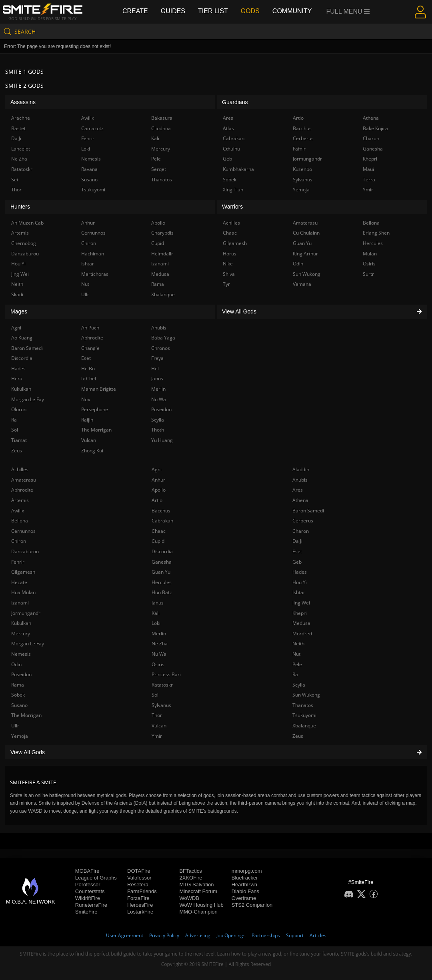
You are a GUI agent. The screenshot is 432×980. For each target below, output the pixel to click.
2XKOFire (191, 878)
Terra (369, 180)
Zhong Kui (92, 451)
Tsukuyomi (304, 715)
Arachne (21, 118)
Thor (157, 715)
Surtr (368, 274)
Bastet (18, 128)
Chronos (161, 348)
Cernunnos (23, 531)
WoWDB (189, 898)
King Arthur (305, 254)
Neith (298, 644)
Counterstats (90, 891)
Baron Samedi (308, 511)
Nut (296, 654)
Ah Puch (90, 328)
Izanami (20, 603)
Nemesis (21, 654)
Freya (157, 358)
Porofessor (88, 885)
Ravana (89, 169)
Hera (17, 379)
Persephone (95, 409)
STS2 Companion (252, 905)
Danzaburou (25, 551)
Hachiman (93, 254)
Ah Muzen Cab (27, 223)
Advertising (198, 935)
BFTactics (190, 871)
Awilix (18, 511)
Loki (156, 623)
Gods (250, 11)
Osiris (158, 664)
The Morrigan (26, 715)
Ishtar (299, 592)
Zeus (298, 736)
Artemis (20, 500)
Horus (230, 254)
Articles (318, 935)
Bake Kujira (375, 128)
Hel (155, 369)
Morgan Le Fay (28, 644)
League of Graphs (96, 878)
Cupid (158, 541)
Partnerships (266, 935)
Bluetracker (245, 878)
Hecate (19, 582)
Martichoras (95, 274)
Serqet (159, 169)
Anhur (158, 480)
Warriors (232, 207)
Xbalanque (304, 726)
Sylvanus (161, 705)
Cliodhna (161, 128)
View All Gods (216, 752)
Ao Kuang (22, 338)
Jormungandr (26, 613)
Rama (18, 685)
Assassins (23, 102)
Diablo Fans (245, 891)
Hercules (162, 582)
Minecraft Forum (198, 891)
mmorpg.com (247, 871)
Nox (86, 399)
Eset (297, 551)
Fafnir (299, 149)
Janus (158, 603)
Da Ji (297, 541)
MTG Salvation (196, 885)
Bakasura (162, 118)
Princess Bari (166, 674)
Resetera (138, 885)
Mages (19, 311)
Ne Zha (160, 644)
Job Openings (231, 935)
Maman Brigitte (99, 389)
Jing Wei (301, 603)
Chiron (19, 541)
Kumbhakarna (238, 169)
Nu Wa (159, 654)
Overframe (244, 898)
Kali (156, 613)
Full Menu (348, 11)
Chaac (159, 531)
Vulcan (159, 726)
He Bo (88, 369)
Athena (300, 500)
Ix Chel (89, 379)
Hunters (20, 207)
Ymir (157, 736)
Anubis (300, 480)
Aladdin (301, 469)
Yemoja (20, 736)
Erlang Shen (376, 233)
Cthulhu (231, 149)
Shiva (229, 274)
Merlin (159, 634)
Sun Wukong (306, 695)
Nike (228, 264)
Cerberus (303, 521)
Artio (157, 500)
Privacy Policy (164, 935)
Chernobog (24, 243)
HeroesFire (140, 905)
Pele (297, 664)
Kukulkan (21, 623)
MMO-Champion (198, 912)
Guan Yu (161, 572)
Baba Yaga (163, 338)
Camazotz (92, 128)
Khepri (300, 613)
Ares (298, 490)
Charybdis (162, 233)
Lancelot (21, 149)
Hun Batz (162, 592)
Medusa (301, 623)
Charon (301, 531)
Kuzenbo (302, 169)
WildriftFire (88, 898)
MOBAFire (87, 871)
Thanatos (303, 705)
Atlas (228, 128)
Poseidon (21, 674)
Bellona (20, 521)
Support (295, 935)
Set (15, 180)
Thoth (158, 430)
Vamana (302, 284)
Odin (16, 664)
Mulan (370, 254)
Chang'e (90, 348)
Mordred (302, 634)
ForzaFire (138, 898)
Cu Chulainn (306, 233)
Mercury (21, 634)
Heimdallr (162, 254)
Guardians (235, 102)
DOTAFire (139, 871)
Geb (297, 562)
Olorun (19, 409)
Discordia (162, 551)
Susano (19, 705)
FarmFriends (142, 891)
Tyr (226, 284)
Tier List (213, 11)
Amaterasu (24, 480)
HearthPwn (244, 885)
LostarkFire (140, 912)
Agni (157, 469)
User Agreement (125, 935)
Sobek (18, 695)
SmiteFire (86, 912)
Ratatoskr (162, 685)
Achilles (20, 469)
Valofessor (139, 878)
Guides (173, 11)
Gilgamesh (23, 572)
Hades (300, 572)
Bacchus (161, 511)
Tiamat (19, 440)
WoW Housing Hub (201, 905)
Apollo (159, 490)
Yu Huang (162, 440)
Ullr (15, 726)
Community (292, 11)
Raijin (87, 420)
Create (135, 11)
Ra (295, 674)
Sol (155, 695)
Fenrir (18, 562)
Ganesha (162, 562)
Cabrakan (162, 521)
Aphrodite (22, 490)
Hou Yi (300, 582)
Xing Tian (233, 190)
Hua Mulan (23, 592)
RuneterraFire (91, 905)
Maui (368, 169)
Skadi (17, 294)
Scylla (299, 685)
